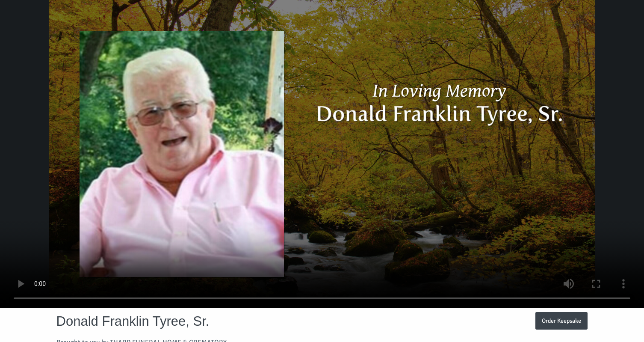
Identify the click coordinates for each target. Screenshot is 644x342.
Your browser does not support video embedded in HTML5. (322, 154)
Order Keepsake (561, 321)
